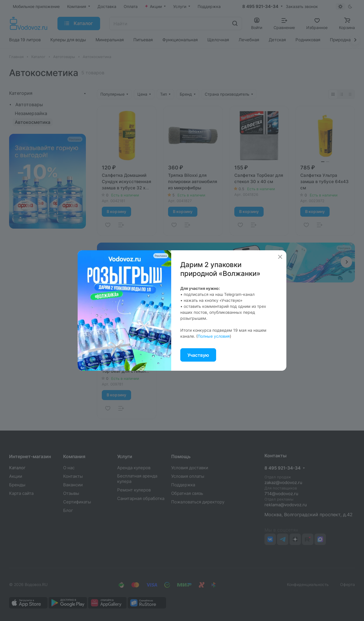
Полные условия (214, 336)
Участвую (198, 355)
